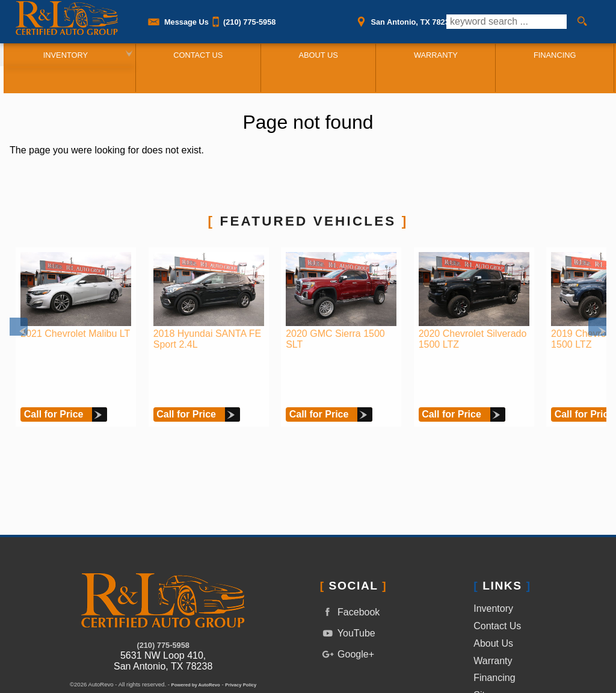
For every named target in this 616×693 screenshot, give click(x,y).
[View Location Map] (404, 18)
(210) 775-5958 (163, 598)
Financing (494, 630)
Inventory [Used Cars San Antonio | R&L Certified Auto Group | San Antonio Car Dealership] (61, 54)
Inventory (493, 561)
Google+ (347, 606)
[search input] (507, 22)
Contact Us (497, 578)
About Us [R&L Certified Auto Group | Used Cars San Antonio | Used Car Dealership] (316, 54)
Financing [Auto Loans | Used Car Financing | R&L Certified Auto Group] (556, 54)
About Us (493, 595)
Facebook (350, 565)
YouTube (348, 586)
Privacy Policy (241, 637)
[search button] (582, 22)
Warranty (493, 613)
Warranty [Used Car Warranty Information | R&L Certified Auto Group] (435, 54)
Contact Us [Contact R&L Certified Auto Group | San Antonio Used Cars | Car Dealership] (195, 54)
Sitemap (491, 648)
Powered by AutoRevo (196, 637)
